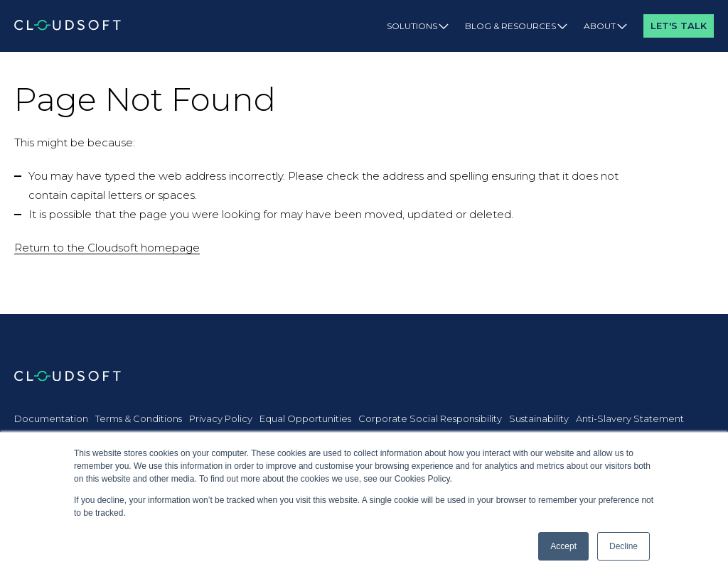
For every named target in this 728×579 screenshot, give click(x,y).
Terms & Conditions (139, 418)
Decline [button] (623, 546)
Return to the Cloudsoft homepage (107, 248)
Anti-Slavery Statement (630, 418)
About (605, 26)
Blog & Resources (516, 26)
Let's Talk (679, 26)
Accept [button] (563, 546)
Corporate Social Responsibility (430, 418)
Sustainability (539, 418)
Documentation (51, 418)
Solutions (418, 26)
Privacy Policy (221, 418)
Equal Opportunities (305, 418)
